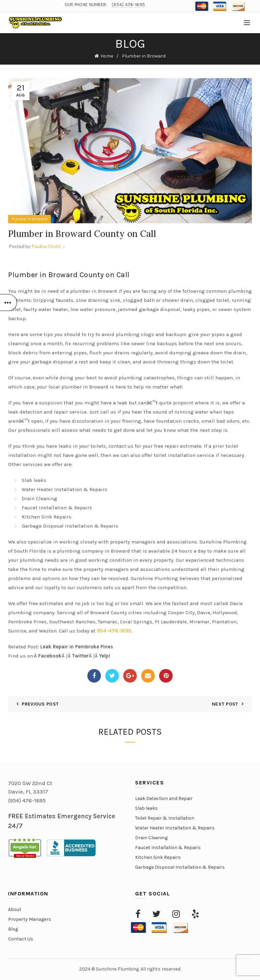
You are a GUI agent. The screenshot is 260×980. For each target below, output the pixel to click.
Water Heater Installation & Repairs (175, 828)
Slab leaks (146, 808)
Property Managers (30, 919)
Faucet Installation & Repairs (168, 848)
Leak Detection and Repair (164, 798)
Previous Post (40, 704)
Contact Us (21, 939)
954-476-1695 (114, 631)
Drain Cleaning (151, 838)
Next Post (225, 704)
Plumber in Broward (144, 56)
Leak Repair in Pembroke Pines (76, 647)
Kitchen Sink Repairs (158, 857)
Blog (13, 929)
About (15, 909)
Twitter (80, 656)
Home (107, 56)
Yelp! (105, 656)
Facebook (50, 656)
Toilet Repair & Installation (165, 818)
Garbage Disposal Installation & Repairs (180, 867)
